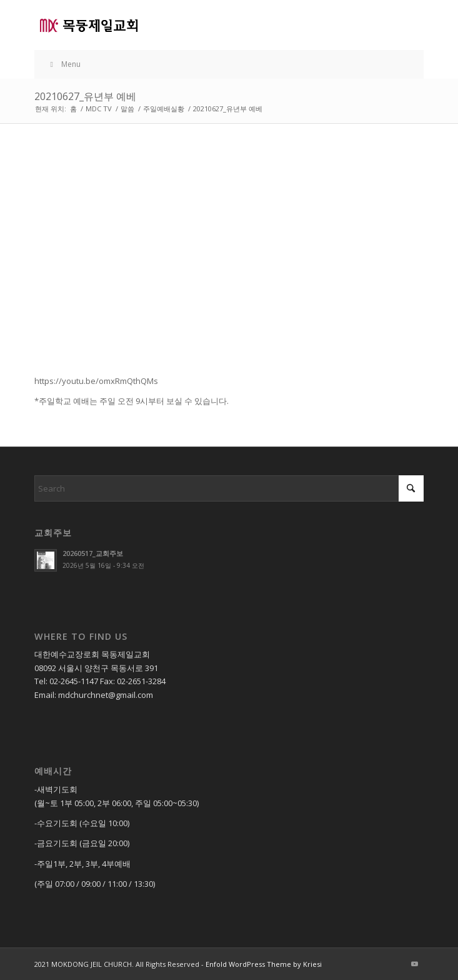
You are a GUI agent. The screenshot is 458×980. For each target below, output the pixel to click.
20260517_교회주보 (93, 553)
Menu (64, 64)
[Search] (229, 488)
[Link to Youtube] (414, 964)
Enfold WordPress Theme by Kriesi (264, 964)
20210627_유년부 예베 (85, 96)
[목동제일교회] (190, 25)
